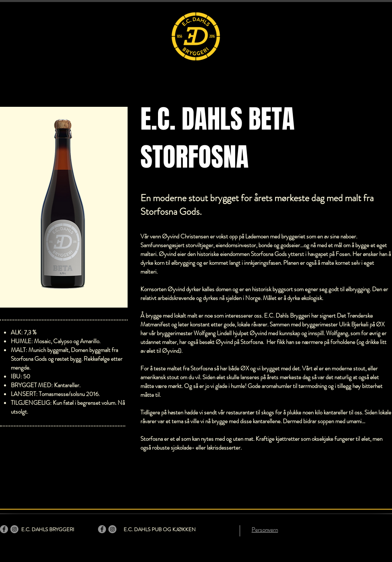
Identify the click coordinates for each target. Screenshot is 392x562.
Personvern (265, 530)
